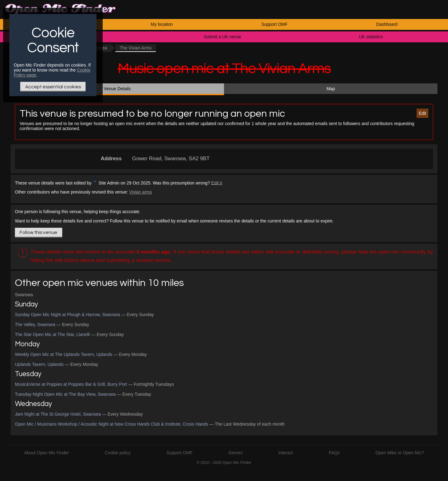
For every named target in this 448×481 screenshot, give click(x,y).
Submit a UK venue (223, 37)
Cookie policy (118, 453)
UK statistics (371, 37)
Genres (236, 453)
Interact (286, 453)
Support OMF (274, 24)
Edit (422, 113)
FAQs (334, 453)
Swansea (24, 295)
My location (162, 24)
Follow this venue (38, 232)
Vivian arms (140, 192)
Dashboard (387, 24)
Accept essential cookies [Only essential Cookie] (53, 87)
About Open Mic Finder (47, 453)
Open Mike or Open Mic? (400, 453)
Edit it (217, 183)
